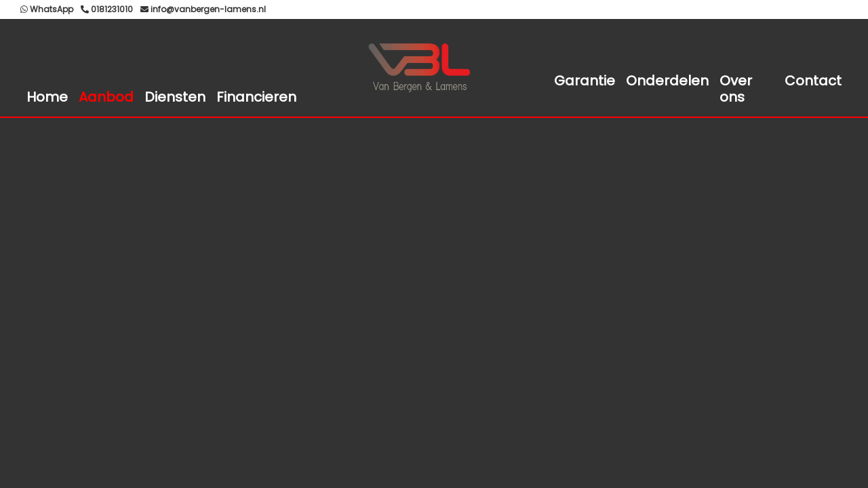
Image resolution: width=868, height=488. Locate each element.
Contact (813, 81)
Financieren (256, 97)
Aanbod (106, 97)
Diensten (175, 97)
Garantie (585, 81)
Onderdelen (667, 81)
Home (47, 97)
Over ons (736, 89)
